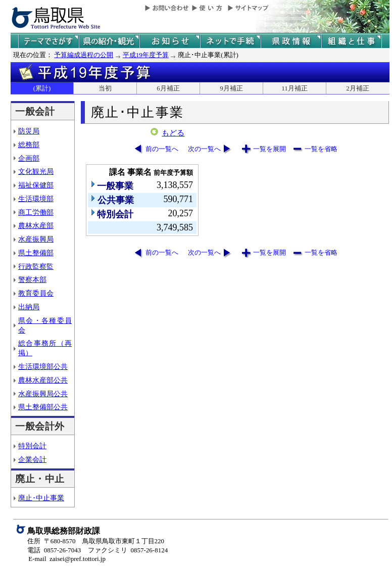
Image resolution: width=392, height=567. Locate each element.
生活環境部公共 (43, 366)
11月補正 (295, 88)
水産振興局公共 (43, 394)
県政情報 (291, 41)
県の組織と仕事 (352, 41)
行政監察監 (36, 266)
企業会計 (32, 459)
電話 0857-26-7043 (54, 550)
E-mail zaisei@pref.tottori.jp (67, 559)
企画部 (29, 158)
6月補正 (168, 88)
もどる (173, 133)
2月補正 (358, 88)
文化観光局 (36, 171)
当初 (105, 88)
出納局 (29, 307)
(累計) (42, 88)
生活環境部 (36, 199)
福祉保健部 (36, 185)
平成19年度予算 (146, 55)
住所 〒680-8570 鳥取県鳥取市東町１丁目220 (96, 541)
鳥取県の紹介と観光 (109, 41)
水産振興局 (36, 239)
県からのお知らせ (170, 41)
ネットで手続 (230, 41)
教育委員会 (36, 293)
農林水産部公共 (43, 380)
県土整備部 (36, 253)
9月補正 (231, 88)
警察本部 (32, 279)
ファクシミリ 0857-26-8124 (128, 550)
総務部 (29, 145)
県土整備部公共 (43, 407)
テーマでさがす (48, 41)
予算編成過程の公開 (84, 55)
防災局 (29, 131)
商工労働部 (36, 212)
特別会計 (32, 446)
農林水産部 (36, 225)
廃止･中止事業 (41, 498)
